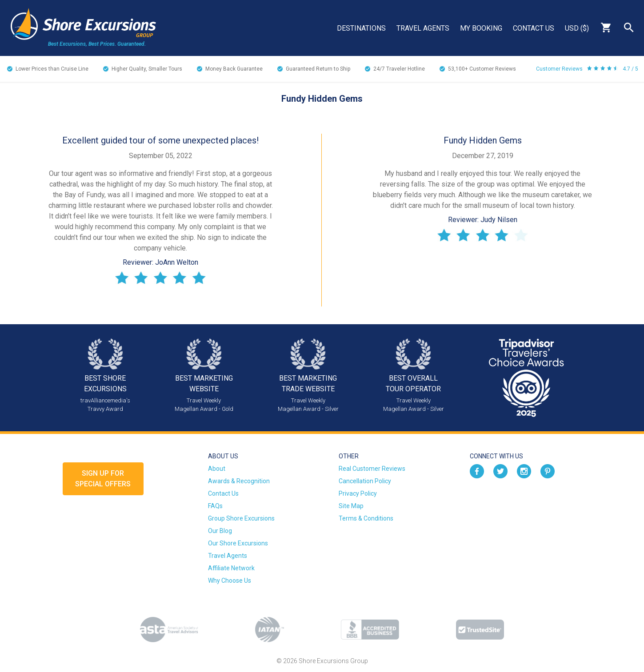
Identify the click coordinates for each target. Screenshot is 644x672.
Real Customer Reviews (372, 469)
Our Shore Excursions (238, 543)
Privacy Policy (358, 493)
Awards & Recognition (239, 481)
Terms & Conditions (366, 518)
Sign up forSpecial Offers (103, 479)
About (217, 469)
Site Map (351, 506)
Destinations (361, 28)
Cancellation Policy (365, 481)
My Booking (481, 28)
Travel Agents (423, 28)
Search (629, 28)
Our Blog (220, 531)
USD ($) (577, 28)
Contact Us (534, 28)
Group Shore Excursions (241, 518)
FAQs (215, 506)
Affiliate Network (231, 568)
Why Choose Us (230, 581)
